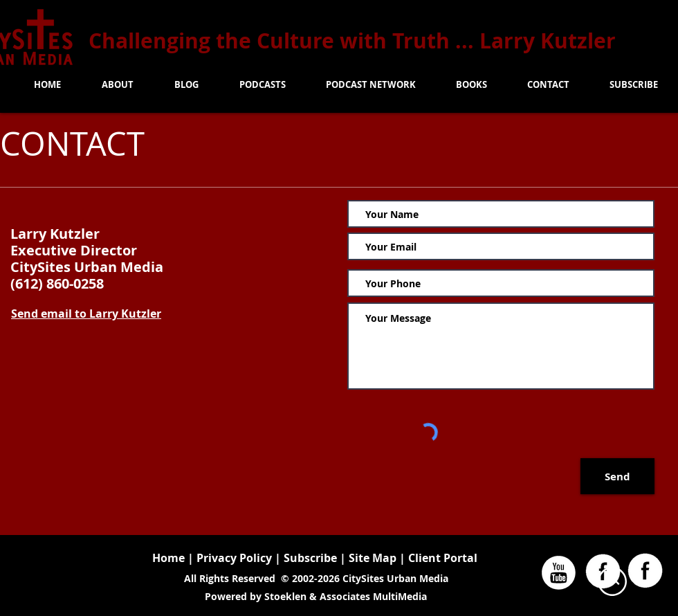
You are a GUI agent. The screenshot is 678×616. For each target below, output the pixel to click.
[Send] (617, 476)
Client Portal (443, 558)
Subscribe (310, 558)
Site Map (374, 558)
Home (168, 558)
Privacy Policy (234, 558)
